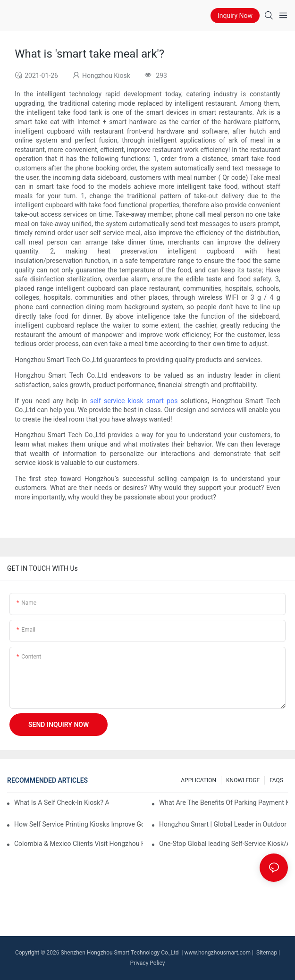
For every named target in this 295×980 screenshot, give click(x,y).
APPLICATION (198, 780)
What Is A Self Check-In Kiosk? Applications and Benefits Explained (61, 803)
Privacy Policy (148, 963)
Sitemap (266, 953)
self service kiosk (117, 401)
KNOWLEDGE (243, 780)
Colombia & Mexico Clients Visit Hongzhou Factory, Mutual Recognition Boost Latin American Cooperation (79, 844)
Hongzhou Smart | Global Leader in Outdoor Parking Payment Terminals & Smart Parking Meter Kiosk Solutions (223, 824)
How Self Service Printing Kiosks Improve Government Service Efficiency (79, 824)
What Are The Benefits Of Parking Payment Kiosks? (223, 803)
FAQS (276, 780)
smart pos (162, 401)
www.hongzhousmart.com (217, 953)
